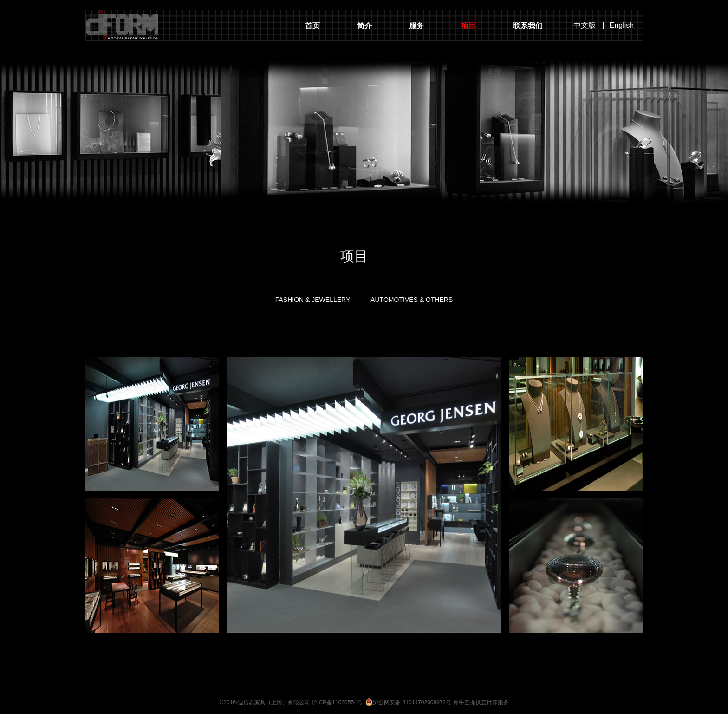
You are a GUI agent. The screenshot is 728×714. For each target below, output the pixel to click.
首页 (312, 26)
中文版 (585, 26)
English (622, 26)
